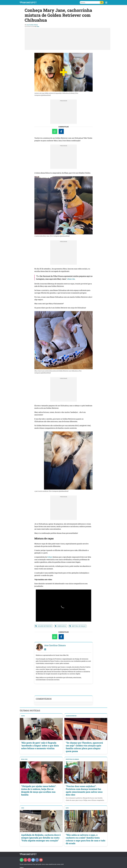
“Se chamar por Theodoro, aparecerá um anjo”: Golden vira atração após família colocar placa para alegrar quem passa (84, 747)
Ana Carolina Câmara (32, 25)
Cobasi (50, 557)
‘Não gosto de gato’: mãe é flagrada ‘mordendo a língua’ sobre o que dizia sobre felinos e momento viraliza (40, 746)
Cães (38, 26)
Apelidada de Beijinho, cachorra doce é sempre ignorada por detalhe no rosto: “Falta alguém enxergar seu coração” (41, 838)
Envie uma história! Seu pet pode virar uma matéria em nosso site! (42, 864)
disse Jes (71, 279)
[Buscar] (102, 2)
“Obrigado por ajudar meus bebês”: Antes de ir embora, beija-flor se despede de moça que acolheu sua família (39, 790)
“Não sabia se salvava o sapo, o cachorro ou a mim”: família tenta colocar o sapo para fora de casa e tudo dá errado (86, 839)
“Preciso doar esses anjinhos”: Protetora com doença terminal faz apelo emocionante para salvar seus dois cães (84, 790)
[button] (106, 3)
